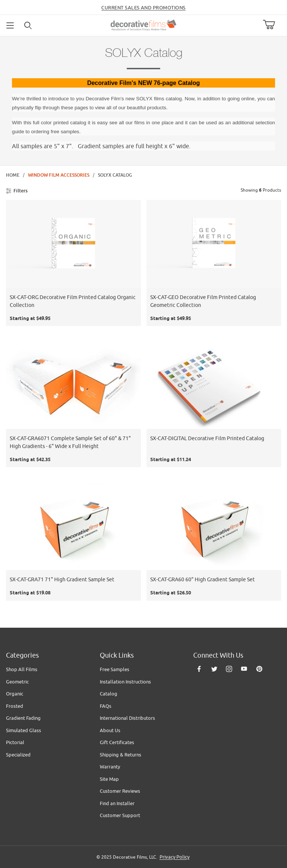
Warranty (110, 767)
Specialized (18, 755)
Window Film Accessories (59, 175)
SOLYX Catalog (115, 175)
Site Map (109, 779)
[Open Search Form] (28, 25)
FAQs (106, 706)
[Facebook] (199, 669)
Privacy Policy (175, 857)
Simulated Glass (24, 730)
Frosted (15, 706)
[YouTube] (244, 669)
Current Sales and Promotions (143, 7)
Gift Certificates (117, 742)
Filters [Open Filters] (17, 191)
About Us (110, 730)
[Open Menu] (10, 25)
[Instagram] (229, 669)
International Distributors (127, 718)
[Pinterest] (259, 669)
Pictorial (15, 742)
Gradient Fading (23, 718)
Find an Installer (117, 803)
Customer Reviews (120, 791)
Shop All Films (22, 669)
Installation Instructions (125, 682)
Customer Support (120, 815)
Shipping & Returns (121, 755)
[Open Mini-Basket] (272, 25)
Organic (15, 694)
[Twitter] (214, 669)
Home (13, 175)
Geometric (17, 682)
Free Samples (115, 669)
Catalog (109, 694)
